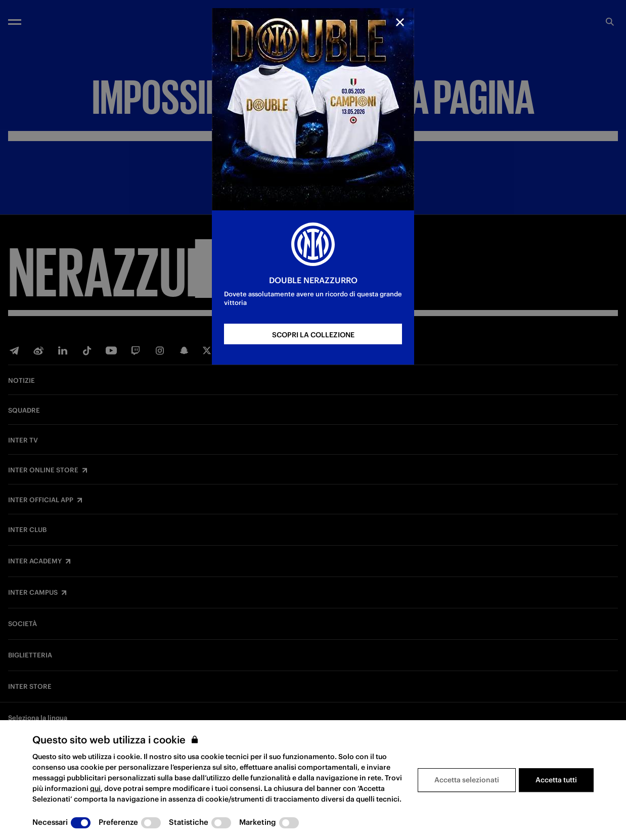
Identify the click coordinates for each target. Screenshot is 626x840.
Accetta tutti (556, 780)
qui (95, 788)
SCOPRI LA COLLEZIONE (313, 335)
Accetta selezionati (467, 780)
